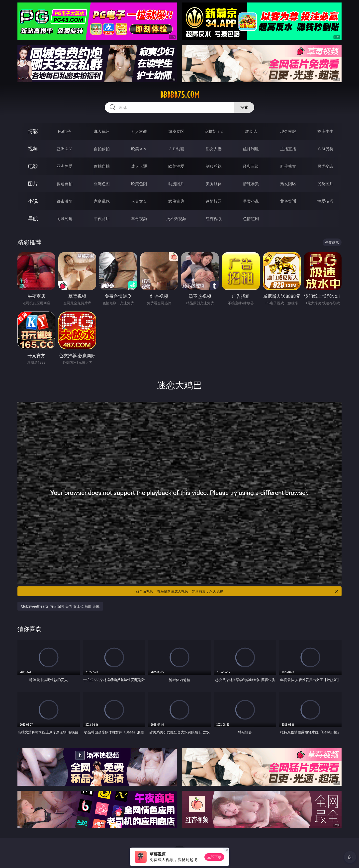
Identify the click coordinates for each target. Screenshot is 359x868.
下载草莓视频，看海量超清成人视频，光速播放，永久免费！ (236, 591)
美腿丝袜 (214, 184)
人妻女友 (139, 201)
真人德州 (102, 131)
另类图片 (325, 184)
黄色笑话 (288, 201)
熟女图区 (288, 184)
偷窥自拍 (65, 184)
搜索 (244, 107)
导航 (33, 218)
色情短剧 (251, 219)
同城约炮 (65, 219)
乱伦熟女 (288, 166)
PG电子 (64, 131)
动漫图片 (176, 184)
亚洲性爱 (65, 166)
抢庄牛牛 (325, 131)
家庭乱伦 (102, 201)
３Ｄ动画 (176, 149)
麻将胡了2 (214, 131)
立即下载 (214, 857)
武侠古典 (176, 201)
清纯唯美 (251, 184)
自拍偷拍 (102, 149)
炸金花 (251, 131)
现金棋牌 (288, 131)
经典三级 (251, 166)
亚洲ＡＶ (65, 149)
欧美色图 (139, 184)
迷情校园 (214, 201)
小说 (33, 201)
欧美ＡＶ (139, 149)
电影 (33, 166)
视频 (33, 149)
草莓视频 (139, 219)
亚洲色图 (102, 184)
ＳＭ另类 (325, 149)
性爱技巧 (325, 201)
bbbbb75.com (180, 95)
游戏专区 (176, 131)
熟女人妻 (214, 149)
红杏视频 (214, 219)
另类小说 (251, 201)
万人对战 (139, 131)
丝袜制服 (251, 149)
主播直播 (288, 149)
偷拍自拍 (102, 166)
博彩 (33, 131)
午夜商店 (102, 219)
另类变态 (325, 166)
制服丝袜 (214, 166)
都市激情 (65, 201)
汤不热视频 (176, 219)
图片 (33, 184)
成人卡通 (139, 166)
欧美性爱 (176, 166)
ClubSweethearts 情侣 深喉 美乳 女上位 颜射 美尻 (60, 606)
